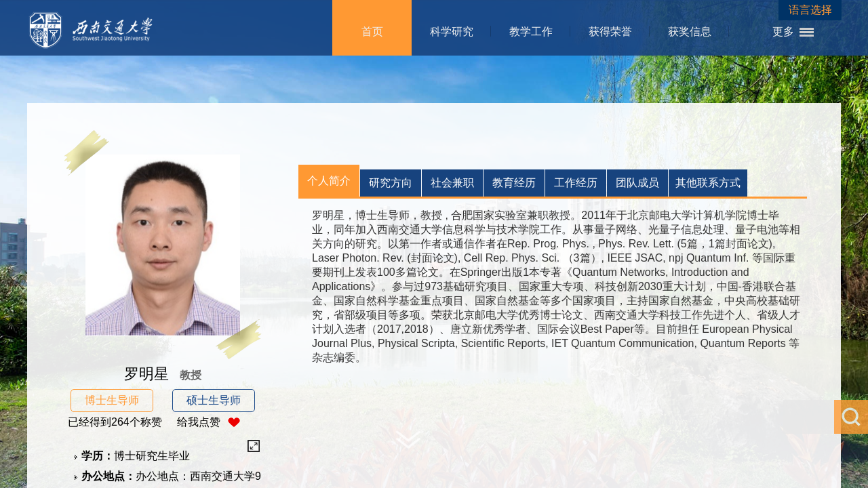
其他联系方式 (708, 183)
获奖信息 (690, 32)
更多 (783, 32)
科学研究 (452, 32)
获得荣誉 (610, 32)
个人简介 (329, 181)
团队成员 (637, 183)
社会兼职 (452, 183)
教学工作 (531, 32)
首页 (372, 32)
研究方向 (391, 183)
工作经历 (576, 183)
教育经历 (514, 183)
